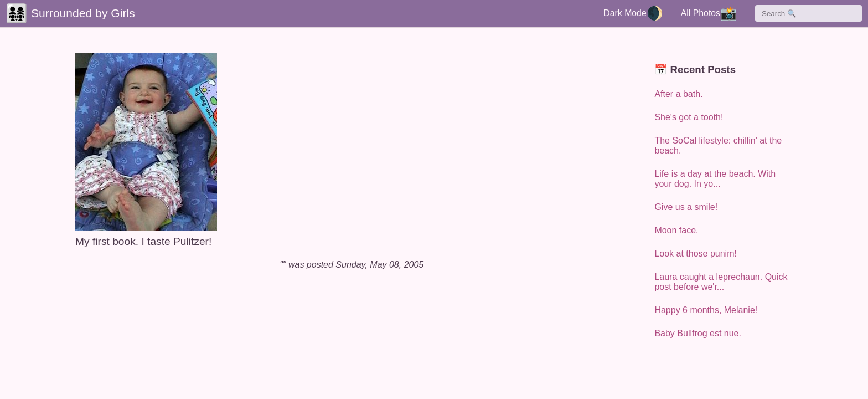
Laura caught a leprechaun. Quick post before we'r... (721, 282)
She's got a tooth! (689, 117)
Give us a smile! (686, 207)
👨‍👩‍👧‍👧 (17, 13)
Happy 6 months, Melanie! (706, 310)
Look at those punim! (696, 254)
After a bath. (678, 94)
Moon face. (676, 230)
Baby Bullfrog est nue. (698, 333)
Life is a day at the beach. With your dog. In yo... (715, 179)
